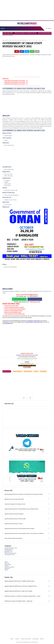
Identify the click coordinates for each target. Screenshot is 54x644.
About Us (7, 563)
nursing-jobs (24, 40)
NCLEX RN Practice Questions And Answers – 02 (16, 83)
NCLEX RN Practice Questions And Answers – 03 (16, 84)
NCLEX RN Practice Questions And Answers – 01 (16, 81)
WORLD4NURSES (27, 23)
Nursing (20, 40)
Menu (3, 28)
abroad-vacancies (8, 40)
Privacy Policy (8, 565)
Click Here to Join (35, 302)
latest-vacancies (15, 40)
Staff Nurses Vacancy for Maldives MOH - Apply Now (18, 601)
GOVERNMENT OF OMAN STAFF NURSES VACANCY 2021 (22, 45)
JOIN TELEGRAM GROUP (35, 299)
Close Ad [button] (51, 19)
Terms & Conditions (9, 567)
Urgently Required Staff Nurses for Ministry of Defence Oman (21, 586)
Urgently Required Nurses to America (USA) (15, 519)
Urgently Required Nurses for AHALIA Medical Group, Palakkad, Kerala (21, 509)
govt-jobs (7, 551)
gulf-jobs (7, 552)
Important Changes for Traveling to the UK (27, 33)
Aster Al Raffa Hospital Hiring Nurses (13, 539)
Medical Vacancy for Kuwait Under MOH (14, 499)
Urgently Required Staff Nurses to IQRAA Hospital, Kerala (19, 581)
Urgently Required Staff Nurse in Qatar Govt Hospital (18, 591)
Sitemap (7, 566)
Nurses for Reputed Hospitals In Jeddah (14, 308)
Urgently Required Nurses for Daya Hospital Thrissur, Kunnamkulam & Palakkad (24, 534)
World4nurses (30, 364)
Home (4, 40)
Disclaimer (7, 569)
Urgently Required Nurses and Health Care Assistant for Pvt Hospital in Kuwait (24, 494)
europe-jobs (8, 549)
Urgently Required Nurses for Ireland (14, 524)
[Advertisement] (27, 10)
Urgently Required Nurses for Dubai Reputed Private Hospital (19, 529)
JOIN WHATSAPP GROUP (19, 299)
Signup (6, 570)
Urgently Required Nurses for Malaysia (14, 514)
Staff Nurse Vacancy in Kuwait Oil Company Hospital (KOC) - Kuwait (22, 596)
